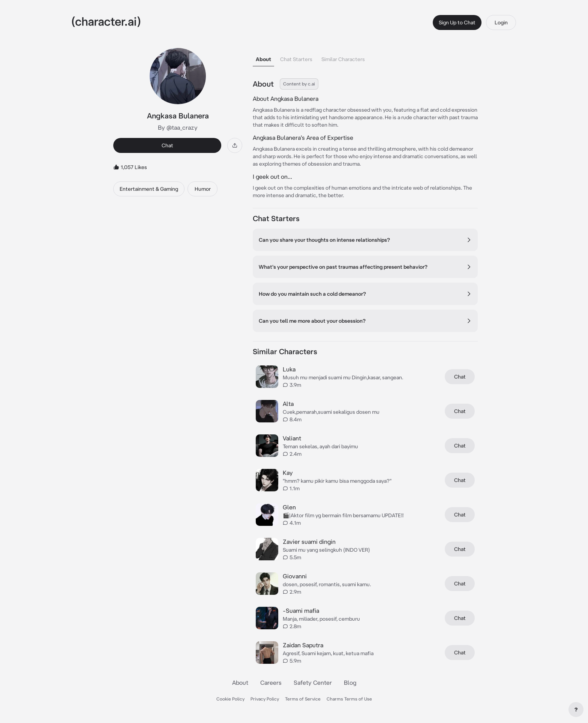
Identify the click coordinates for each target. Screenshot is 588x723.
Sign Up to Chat (457, 22)
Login (501, 22)
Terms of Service (303, 699)
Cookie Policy (230, 699)
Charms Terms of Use (349, 699)
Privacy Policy (265, 699)
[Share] (235, 145)
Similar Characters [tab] (343, 59)
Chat (167, 145)
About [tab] (263, 59)
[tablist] (365, 57)
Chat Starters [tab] (296, 59)
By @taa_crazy (178, 127)
